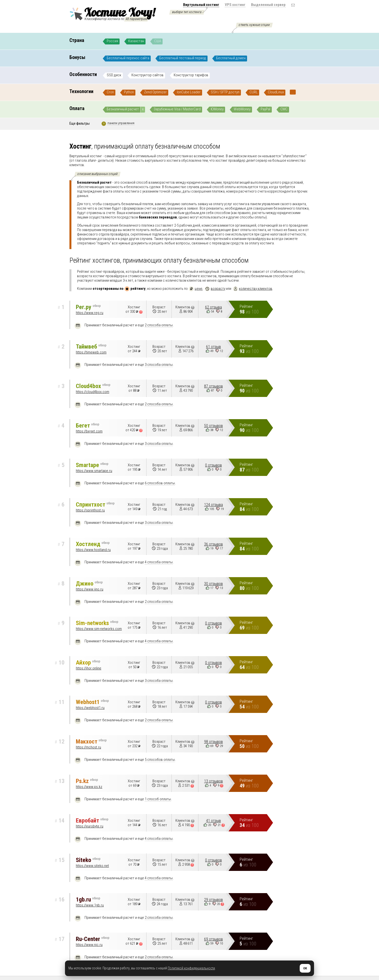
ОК (305, 968)
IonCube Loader (189, 92)
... (293, 92)
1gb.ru (88, 900)
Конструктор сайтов (147, 75)
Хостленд (93, 544)
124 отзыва (213, 505)
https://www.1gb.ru (90, 905)
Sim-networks (97, 623)
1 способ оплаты (158, 799)
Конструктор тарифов (191, 75)
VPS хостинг (235, 5)
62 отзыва (213, 307)
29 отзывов (213, 900)
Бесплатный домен (231, 58)
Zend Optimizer (155, 92)
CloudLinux (276, 92)
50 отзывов (213, 426)
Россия (112, 41)
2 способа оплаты (159, 325)
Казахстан (136, 41)
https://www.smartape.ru (94, 471)
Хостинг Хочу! (112, 13)
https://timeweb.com (91, 352)
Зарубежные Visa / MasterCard (177, 109)
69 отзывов (213, 939)
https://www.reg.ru (90, 313)
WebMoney (242, 109)
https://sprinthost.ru (90, 510)
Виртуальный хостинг (201, 5)
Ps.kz (87, 781)
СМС (284, 109)
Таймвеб (91, 347)
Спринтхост (95, 505)
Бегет (88, 426)
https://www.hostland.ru (93, 550)
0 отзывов (213, 465)
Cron (110, 92)
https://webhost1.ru (90, 708)
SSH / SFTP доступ (225, 92)
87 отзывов (213, 386)
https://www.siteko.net (92, 866)
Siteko (88, 860)
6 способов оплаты (160, 483)
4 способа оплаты (159, 562)
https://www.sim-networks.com (99, 629)
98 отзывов (213, 742)
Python (129, 92)
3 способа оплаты (159, 365)
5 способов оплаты (160, 760)
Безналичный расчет (123, 109)
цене (196, 289)
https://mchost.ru (88, 747)
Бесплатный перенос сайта (128, 58)
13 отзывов (213, 781)
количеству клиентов (253, 289)
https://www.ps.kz (89, 787)
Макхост (91, 742)
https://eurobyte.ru (90, 826)
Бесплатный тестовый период (183, 58)
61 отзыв (213, 347)
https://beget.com (89, 431)
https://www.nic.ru (89, 945)
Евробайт (92, 821)
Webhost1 (92, 702)
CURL (254, 92)
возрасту (215, 289)
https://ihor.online (89, 668)
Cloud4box (93, 386)
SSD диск (114, 75)
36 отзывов (213, 544)
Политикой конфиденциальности (191, 968)
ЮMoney (217, 109)
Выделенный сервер (268, 5)
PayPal (265, 109)
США (158, 41)
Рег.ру (88, 307)
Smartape (92, 465)
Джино (89, 584)
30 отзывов (213, 584)
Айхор (88, 663)
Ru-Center (93, 939)
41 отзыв (213, 821)
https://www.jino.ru (90, 589)
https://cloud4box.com (93, 392)
